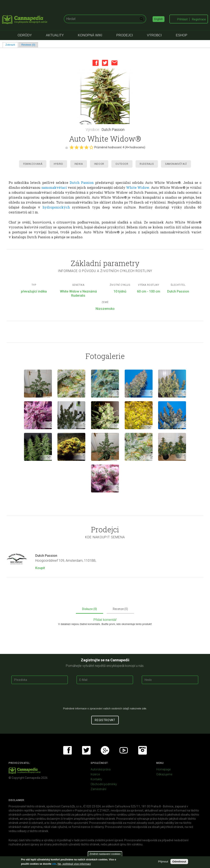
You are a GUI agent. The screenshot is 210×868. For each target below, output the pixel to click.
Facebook (96, 63)
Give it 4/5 (86, 147)
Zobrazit (12, 45)
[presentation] (105, 697)
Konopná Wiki (90, 35)
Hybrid (58, 164)
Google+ (105, 750)
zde (54, 864)
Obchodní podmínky (104, 784)
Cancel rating (66, 148)
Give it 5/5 (91, 147)
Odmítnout (179, 862)
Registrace (199, 19)
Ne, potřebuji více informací (74, 864)
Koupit (40, 568)
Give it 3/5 (81, 147)
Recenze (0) (120, 609)
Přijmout (163, 862)
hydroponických (56, 207)
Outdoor (122, 164)
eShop (181, 35)
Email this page (114, 63)
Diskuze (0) (90, 609)
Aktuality (55, 35)
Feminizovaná (33, 164)
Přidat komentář (105, 620)
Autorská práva (101, 769)
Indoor (99, 164)
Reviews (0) (28, 45)
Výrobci (154, 35)
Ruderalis (147, 164)
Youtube (124, 750)
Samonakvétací (176, 164)
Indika (79, 164)
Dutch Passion (113, 130)
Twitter (105, 63)
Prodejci (125, 35)
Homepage (163, 769)
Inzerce (95, 774)
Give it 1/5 (72, 147)
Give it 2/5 (76, 147)
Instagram (143, 750)
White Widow (138, 187)
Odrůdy (25, 35)
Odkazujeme (164, 774)
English (159, 19)
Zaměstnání (98, 789)
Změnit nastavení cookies (105, 854)
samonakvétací (54, 187)
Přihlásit (182, 19)
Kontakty (96, 779)
